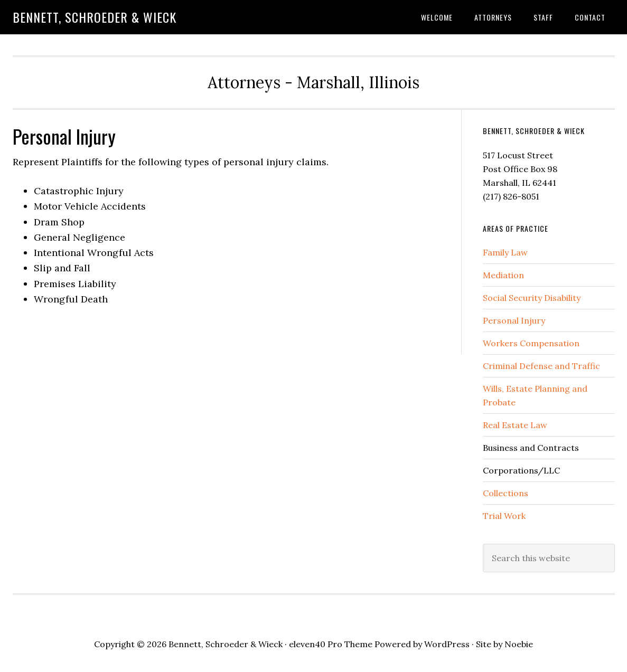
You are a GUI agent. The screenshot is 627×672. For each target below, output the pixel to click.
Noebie (519, 644)
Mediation (503, 275)
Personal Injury (514, 320)
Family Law (505, 252)
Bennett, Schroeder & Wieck (95, 17)
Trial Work (504, 516)
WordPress (447, 644)
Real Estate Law (515, 425)
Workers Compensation (531, 343)
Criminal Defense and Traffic (541, 366)
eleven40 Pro (316, 644)
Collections (506, 493)
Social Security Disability (532, 298)
